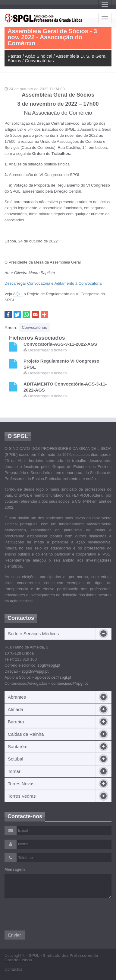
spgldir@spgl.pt (35, 671)
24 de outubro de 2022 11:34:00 (35, 89)
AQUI (18, 294)
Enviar (15, 935)
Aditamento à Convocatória (78, 283)
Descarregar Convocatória (27, 283)
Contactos (13, 969)
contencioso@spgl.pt (69, 683)
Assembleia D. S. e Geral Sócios (57, 58)
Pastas (14, 56)
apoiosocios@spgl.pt (53, 677)
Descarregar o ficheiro (45, 350)
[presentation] (50, 914)
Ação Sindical (39, 56)
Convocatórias (39, 61)
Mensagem (15, 869)
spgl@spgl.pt (49, 665)
